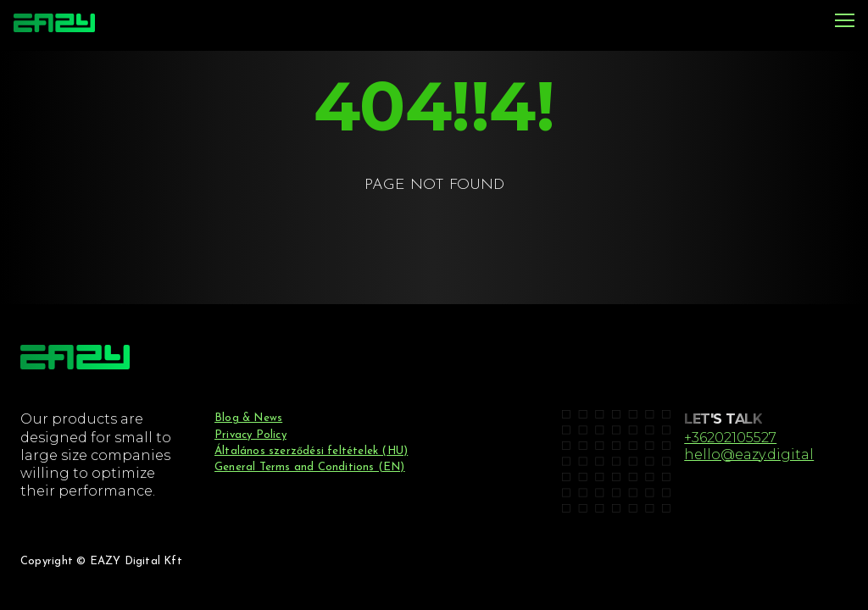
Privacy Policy (250, 435)
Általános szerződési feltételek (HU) (311, 451)
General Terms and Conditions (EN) (310, 467)
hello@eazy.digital (749, 454)
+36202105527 (730, 437)
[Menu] (845, 22)
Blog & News (248, 418)
